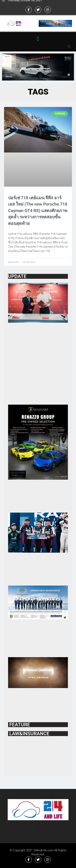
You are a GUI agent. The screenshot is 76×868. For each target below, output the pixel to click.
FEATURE (19, 725)
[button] (38, 39)
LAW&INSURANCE (29, 734)
